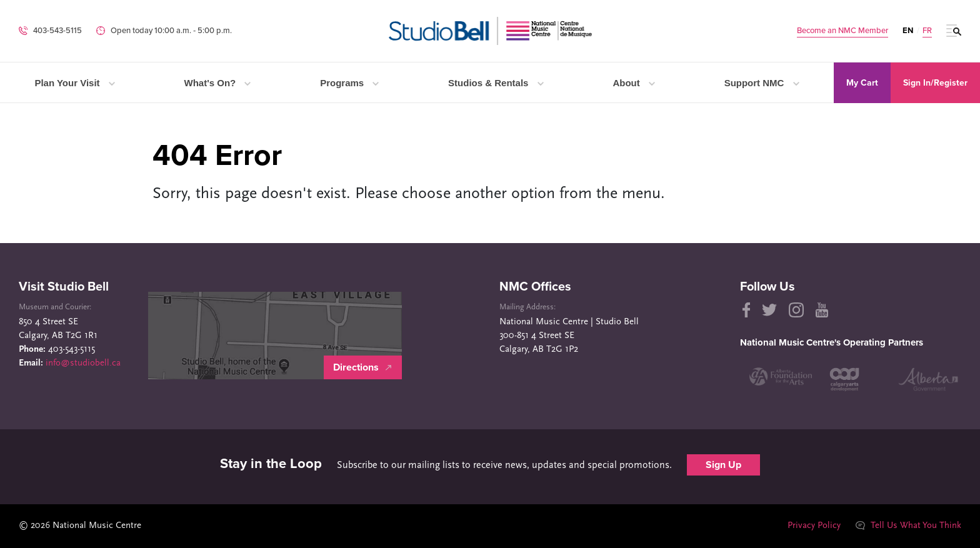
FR (927, 31)
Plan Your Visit (74, 83)
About (633, 83)
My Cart (862, 83)
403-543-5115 (57, 31)
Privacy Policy (813, 526)
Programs (349, 83)
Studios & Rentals (496, 83)
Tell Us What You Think (908, 526)
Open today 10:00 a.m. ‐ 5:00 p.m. (171, 31)
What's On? (218, 83)
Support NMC (762, 83)
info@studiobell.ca (83, 363)
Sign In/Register (935, 83)
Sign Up (723, 465)
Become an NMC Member (842, 31)
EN (908, 31)
